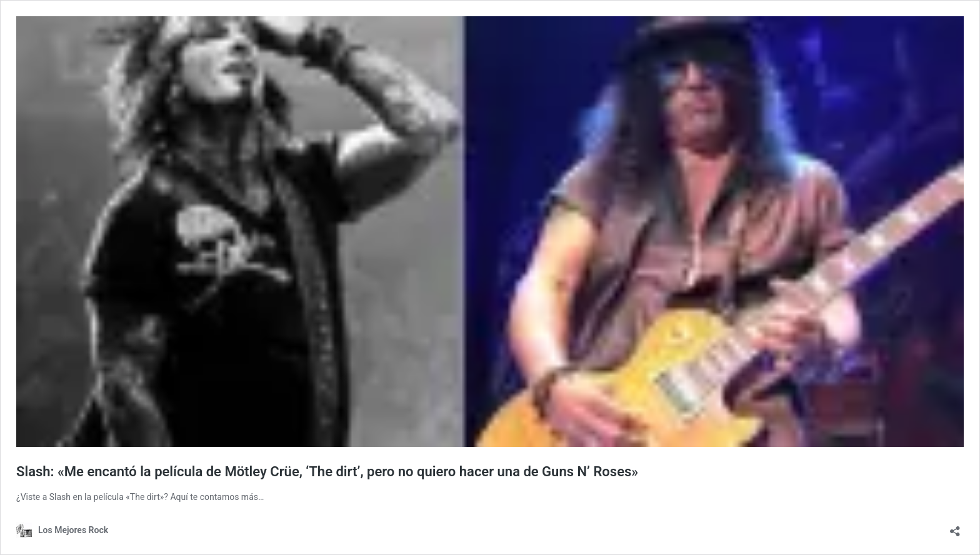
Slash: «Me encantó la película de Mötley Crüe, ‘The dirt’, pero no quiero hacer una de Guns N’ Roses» (327, 472)
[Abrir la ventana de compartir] (955, 527)
